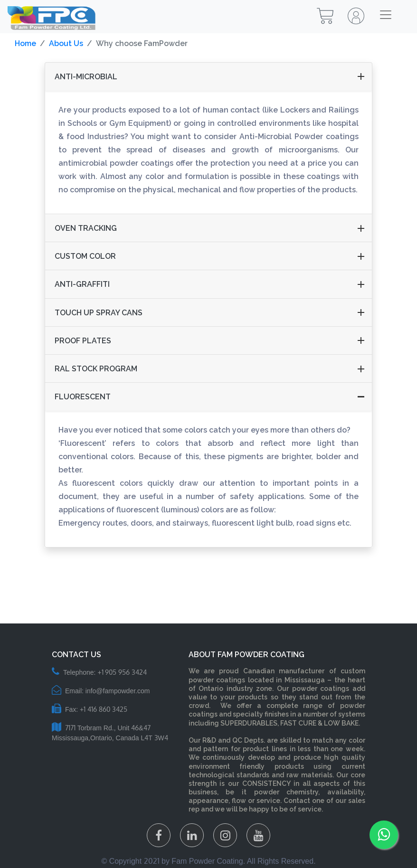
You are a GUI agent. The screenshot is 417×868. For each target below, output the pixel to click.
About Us (66, 43)
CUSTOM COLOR (85, 256)
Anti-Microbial (86, 77)
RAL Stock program (96, 369)
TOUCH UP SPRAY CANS (99, 313)
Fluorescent (83, 397)
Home (25, 43)
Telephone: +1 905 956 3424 (99, 672)
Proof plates (83, 341)
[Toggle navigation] (386, 15)
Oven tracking (86, 228)
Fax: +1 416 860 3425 (90, 709)
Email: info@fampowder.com (101, 691)
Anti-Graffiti (82, 284)
